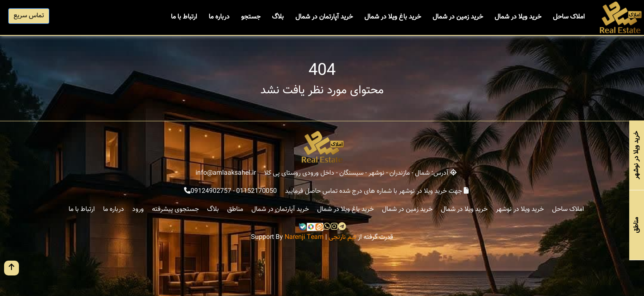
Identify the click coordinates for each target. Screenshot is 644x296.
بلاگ (278, 17)
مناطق (235, 209)
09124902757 (211, 191)
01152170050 (256, 191)
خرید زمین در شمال (458, 17)
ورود (138, 209)
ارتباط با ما (184, 17)
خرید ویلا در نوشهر (520, 209)
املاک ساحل (569, 17)
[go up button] (11, 268)
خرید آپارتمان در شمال (324, 17)
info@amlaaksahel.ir (226, 173)
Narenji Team (304, 237)
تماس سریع (29, 16)
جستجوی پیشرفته (175, 209)
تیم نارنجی (342, 237)
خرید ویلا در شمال (518, 17)
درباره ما (219, 17)
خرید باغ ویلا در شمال (393, 17)
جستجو (251, 17)
